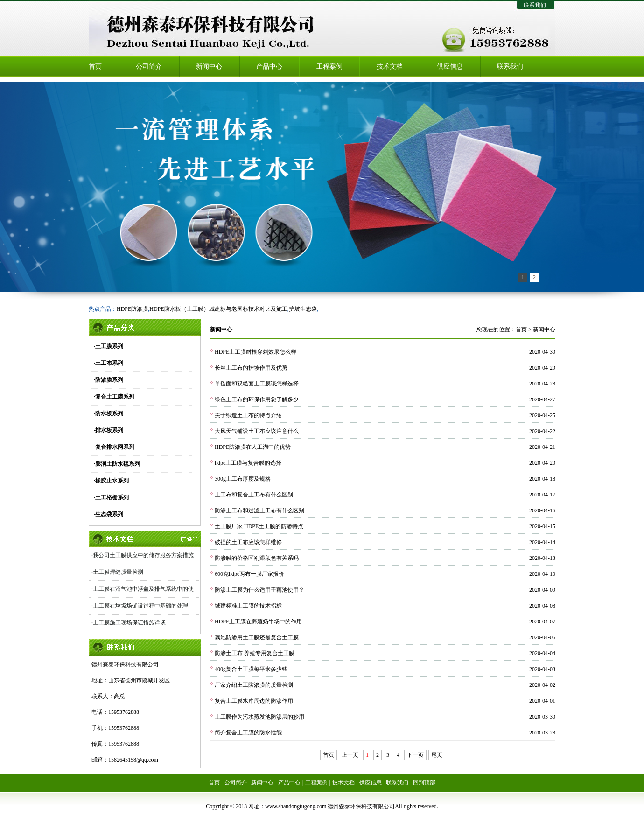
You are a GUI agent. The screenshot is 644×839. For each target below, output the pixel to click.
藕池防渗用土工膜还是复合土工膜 (257, 637)
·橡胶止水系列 (111, 481)
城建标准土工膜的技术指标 (248, 606)
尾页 (437, 755)
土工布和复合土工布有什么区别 (254, 495)
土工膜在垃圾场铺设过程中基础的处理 (140, 606)
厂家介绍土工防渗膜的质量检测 (254, 685)
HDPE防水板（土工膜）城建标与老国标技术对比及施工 (218, 309)
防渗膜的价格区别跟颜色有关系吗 (257, 558)
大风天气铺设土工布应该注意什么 (257, 431)
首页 (95, 66)
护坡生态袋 (303, 309)
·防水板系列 (108, 413)
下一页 (415, 755)
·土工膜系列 (108, 346)
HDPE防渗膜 (132, 309)
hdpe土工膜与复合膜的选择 (248, 463)
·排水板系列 (108, 430)
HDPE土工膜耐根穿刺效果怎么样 (255, 352)
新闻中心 (209, 66)
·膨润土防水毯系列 (117, 464)
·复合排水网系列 (114, 447)
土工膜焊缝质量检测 (118, 572)
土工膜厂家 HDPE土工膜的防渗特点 (259, 526)
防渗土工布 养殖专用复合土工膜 (255, 653)
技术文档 (390, 66)
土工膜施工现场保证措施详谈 (129, 622)
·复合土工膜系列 (114, 397)
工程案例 (329, 66)
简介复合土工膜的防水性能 (248, 733)
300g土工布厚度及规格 (243, 479)
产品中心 (269, 66)
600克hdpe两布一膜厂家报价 (249, 574)
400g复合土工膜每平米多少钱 (251, 669)
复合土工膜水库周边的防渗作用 (254, 701)
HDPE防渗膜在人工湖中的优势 (253, 447)
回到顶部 (424, 783)
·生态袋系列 (108, 514)
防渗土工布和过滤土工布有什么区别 (259, 510)
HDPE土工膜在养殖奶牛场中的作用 (258, 622)
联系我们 (535, 5)
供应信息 (450, 66)
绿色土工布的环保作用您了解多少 (257, 399)
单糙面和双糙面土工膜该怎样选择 (257, 384)
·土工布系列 (108, 363)
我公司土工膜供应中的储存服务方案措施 (143, 555)
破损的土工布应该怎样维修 (248, 542)
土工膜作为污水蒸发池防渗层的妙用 (259, 717)
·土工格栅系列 (111, 497)
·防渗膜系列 (108, 380)
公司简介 (149, 66)
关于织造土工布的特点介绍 (248, 415)
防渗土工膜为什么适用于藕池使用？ (259, 590)
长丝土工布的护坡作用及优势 (251, 368)
